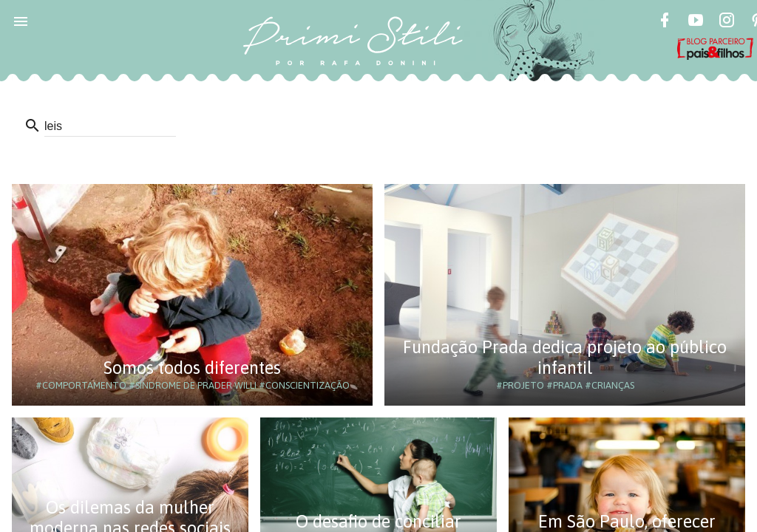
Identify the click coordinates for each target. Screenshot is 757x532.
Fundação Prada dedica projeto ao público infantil (565, 357)
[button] (21, 21)
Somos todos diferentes (192, 368)
